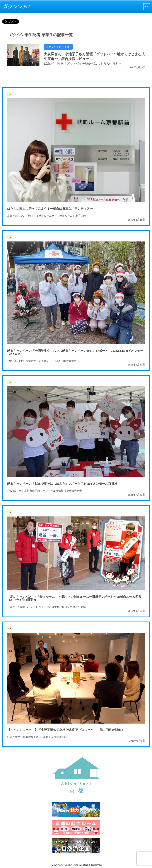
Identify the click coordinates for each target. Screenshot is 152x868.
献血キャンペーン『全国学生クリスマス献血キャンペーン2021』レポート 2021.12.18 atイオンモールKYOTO (75, 352)
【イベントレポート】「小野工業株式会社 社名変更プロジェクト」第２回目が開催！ (66, 730)
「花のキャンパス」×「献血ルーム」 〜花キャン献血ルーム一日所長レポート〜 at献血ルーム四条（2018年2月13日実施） (74, 598)
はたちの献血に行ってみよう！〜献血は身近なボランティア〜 (50, 209)
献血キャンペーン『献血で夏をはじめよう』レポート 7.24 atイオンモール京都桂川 (64, 484)
